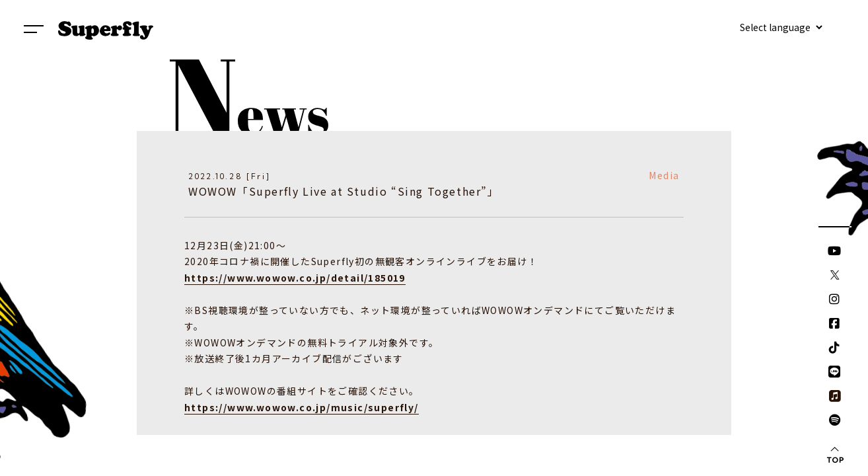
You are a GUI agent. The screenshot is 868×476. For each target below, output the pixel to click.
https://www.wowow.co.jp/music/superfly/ (302, 407)
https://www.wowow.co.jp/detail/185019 (295, 278)
